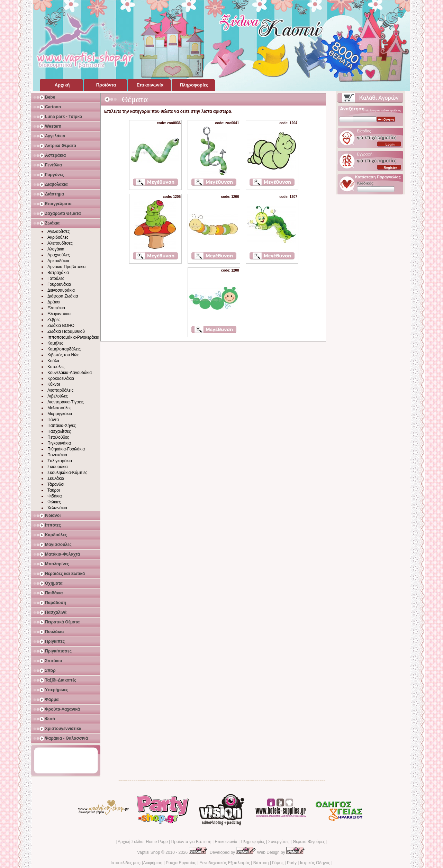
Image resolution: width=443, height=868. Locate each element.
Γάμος (278, 863)
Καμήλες (55, 343)
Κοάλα (53, 361)
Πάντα (53, 420)
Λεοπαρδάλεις (60, 390)
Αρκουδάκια (58, 261)
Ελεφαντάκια (59, 314)
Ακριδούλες (58, 237)
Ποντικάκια (57, 455)
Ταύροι (54, 490)
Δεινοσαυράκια (61, 290)
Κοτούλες (56, 367)
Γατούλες (56, 278)
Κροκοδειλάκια (61, 378)
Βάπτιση (261, 863)
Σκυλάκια (56, 478)
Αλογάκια (56, 249)
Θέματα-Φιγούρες (309, 842)
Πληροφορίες (253, 842)
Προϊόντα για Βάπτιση (191, 842)
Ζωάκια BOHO (61, 326)
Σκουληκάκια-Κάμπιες (67, 473)
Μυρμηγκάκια (60, 414)
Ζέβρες (54, 320)
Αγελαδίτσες (58, 231)
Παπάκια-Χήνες (62, 426)
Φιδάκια (55, 496)
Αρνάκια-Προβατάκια (66, 267)
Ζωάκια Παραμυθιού (66, 331)
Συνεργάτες (279, 842)
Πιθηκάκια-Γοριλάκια (66, 449)
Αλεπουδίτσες (60, 243)
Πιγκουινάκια (59, 443)
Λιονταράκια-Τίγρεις (66, 402)
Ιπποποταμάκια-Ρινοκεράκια (73, 337)
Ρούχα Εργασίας (181, 863)
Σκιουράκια (58, 467)
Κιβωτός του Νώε (63, 355)
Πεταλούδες (58, 437)
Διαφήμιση (153, 863)
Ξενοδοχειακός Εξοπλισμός (225, 863)
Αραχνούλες (58, 255)
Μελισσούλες (59, 408)
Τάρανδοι (56, 484)
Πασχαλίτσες (59, 431)
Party (292, 863)
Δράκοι (54, 302)
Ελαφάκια (56, 308)
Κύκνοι (54, 384)
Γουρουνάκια (59, 284)
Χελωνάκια (57, 508)
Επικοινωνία (226, 842)
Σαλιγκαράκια (60, 461)
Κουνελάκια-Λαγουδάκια (70, 373)
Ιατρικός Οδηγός (315, 863)
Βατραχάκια (58, 273)
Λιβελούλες (58, 396)
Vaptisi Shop (149, 852)
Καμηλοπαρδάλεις (64, 349)
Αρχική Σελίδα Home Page (143, 842)
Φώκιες (54, 502)
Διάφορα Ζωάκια (63, 296)
